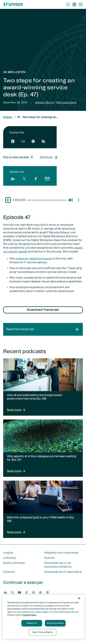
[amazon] (23, 141)
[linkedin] (13, 179)
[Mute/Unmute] (71, 200)
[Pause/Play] (8, 200)
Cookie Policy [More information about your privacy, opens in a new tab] (29, 615)
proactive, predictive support (34, 259)
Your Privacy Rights (42, 632)
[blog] (41, 592)
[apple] (13, 141)
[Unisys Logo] (13, 4)
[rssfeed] (43, 141)
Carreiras (9, 572)
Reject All (32, 623)
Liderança (9, 558)
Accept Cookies (55, 623)
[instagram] (34, 592)
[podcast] (48, 592)
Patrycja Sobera (66, 103)
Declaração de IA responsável (63, 572)
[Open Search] (68, 4)
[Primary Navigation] (81, 4)
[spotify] (33, 141)
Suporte (50, 558)
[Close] (79, 598)
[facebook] (36, 179)
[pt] (74, 4)
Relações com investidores (62, 553)
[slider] (47, 200)
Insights (8, 553)
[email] (47, 179)
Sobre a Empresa (14, 563)
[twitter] (24, 179)
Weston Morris (44, 103)
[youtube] (19, 592)
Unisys (8, 117)
